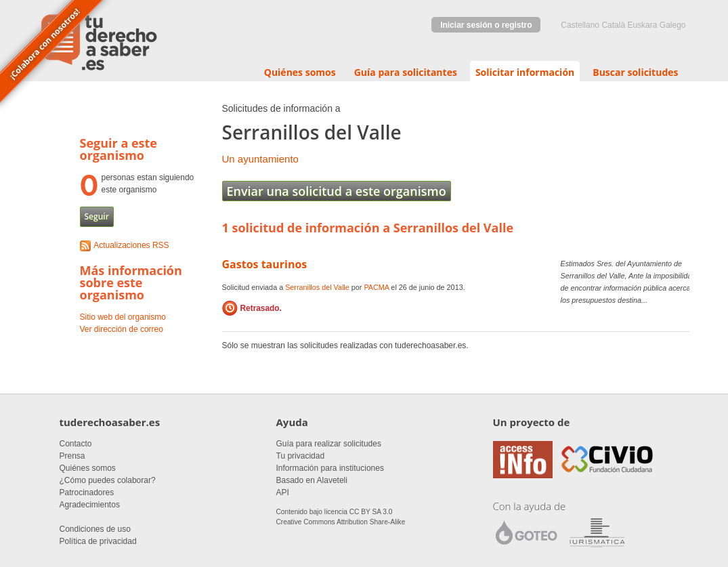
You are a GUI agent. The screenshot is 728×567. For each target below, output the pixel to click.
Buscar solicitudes (635, 72)
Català (613, 25)
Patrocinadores (87, 492)
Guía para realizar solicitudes (329, 444)
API (283, 492)
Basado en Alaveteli (312, 480)
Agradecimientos (90, 505)
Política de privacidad (98, 541)
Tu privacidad (301, 456)
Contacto (76, 444)
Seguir (97, 216)
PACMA (376, 287)
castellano (580, 25)
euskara (642, 25)
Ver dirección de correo (122, 329)
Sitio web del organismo (123, 317)
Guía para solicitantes (406, 72)
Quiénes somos (300, 72)
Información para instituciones (330, 468)
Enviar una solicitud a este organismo (337, 191)
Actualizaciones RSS (131, 245)
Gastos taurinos (265, 264)
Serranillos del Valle (317, 287)
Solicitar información (525, 72)
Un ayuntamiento (260, 159)
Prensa (72, 456)
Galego (673, 25)
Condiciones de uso (95, 529)
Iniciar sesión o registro (486, 25)
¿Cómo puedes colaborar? (108, 480)
